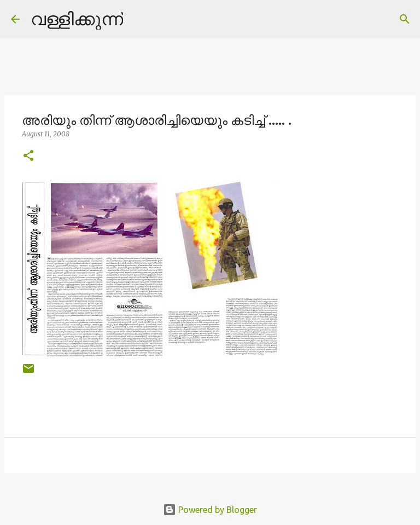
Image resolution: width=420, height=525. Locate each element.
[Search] (138, 19)
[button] (28, 156)
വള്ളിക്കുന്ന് (77, 19)
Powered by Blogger (210, 510)
